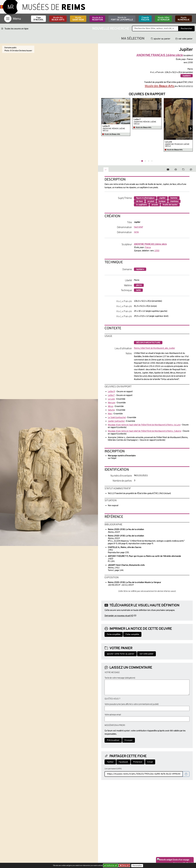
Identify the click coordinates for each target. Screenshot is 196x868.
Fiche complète (132, 634)
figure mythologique (145, 198)
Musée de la (97, 19)
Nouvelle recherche (111, 29)
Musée (78, 19)
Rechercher (186, 29)
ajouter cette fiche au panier (121, 654)
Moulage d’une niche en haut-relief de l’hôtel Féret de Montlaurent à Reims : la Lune (144, 425)
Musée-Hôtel (163, 19)
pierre (139, 285)
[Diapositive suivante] (191, 129)
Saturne (111, 410)
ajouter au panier (161, 39)
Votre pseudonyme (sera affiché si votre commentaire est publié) (132, 704)
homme (174, 198)
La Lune (168, 142)
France (148, 247)
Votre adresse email (113, 715)
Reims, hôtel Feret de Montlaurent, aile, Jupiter (154, 348)
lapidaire (187, 76)
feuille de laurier (170, 205)
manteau (174, 201)
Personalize (138, 865)
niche (136, 232)
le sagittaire (141, 205)
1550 (157, 251)
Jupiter (162, 198)
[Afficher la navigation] (8, 19)
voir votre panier (184, 39)
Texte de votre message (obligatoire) (120, 678)
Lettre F (137, 120)
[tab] (142, 161)
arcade (155, 205)
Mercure (111, 403)
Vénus (110, 406)
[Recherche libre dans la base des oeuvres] (155, 29)
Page (38, 19)
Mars (110, 414)
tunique (162, 201)
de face (139, 201)
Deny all (125, 865)
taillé (138, 290)
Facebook (123, 762)
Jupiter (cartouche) (116, 421)
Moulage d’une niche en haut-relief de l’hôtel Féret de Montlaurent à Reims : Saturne (144, 431)
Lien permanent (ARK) (113, 769)
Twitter (110, 762)
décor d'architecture (148, 343)
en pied (151, 201)
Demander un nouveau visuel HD (119, 616)
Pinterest (138, 762)
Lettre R (106, 126)
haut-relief (138, 227)
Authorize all (111, 865)
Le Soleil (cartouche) (117, 418)
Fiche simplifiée (114, 634)
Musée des (58, 19)
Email (150, 762)
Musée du (122, 19)
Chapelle (145, 19)
